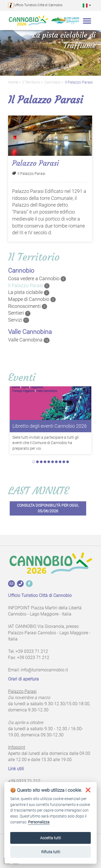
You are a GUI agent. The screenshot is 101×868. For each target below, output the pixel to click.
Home (13, 82)
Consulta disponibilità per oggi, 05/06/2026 (48, 508)
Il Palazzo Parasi (79, 82)
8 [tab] (60, 462)
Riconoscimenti (28, 306)
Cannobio (53, 82)
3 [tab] (41, 462)
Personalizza (39, 822)
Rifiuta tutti (51, 852)
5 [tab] (49, 462)
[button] (87, 5)
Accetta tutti (50, 838)
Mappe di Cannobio (32, 299)
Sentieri (19, 313)
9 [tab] (64, 462)
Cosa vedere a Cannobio (37, 279)
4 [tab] (45, 462)
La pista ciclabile (29, 292)
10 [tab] (68, 462)
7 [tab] (56, 462)
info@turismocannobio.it (44, 670)
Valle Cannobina (29, 340)
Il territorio (31, 82)
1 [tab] (34, 462)
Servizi (19, 320)
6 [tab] (53, 462)
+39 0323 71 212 (32, 651)
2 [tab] (37, 462)
